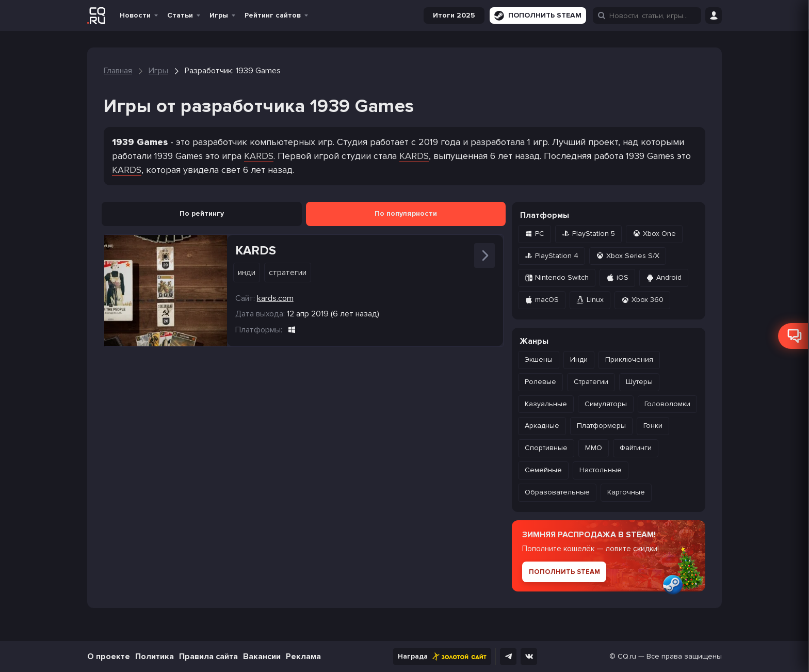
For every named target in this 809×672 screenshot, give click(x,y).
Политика (155, 657)
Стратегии (288, 273)
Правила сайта (208, 657)
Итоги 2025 (454, 15)
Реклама (303, 657)
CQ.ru (627, 656)
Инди (247, 273)
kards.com (275, 298)
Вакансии (262, 657)
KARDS (259, 156)
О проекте (109, 657)
